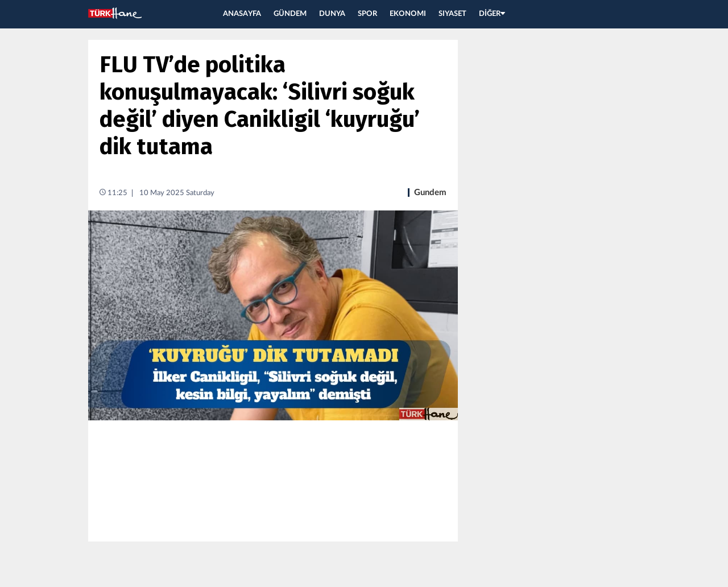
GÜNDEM (290, 14)
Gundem (430, 193)
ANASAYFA (242, 14)
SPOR (367, 14)
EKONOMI (408, 14)
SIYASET (452, 14)
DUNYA (332, 14)
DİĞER (492, 14)
